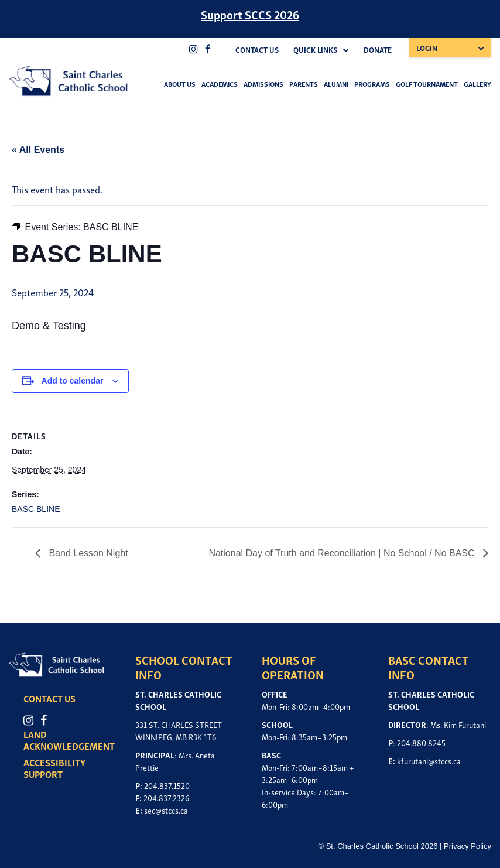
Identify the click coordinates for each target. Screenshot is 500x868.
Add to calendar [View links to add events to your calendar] (73, 381)
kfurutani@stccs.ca (429, 761)
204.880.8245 (421, 742)
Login (427, 48)
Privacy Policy (468, 846)
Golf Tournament (427, 83)
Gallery (477, 83)
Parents (304, 83)
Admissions (263, 83)
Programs (372, 83)
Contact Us (257, 49)
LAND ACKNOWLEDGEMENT (69, 740)
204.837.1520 (167, 785)
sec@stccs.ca (166, 810)
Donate (378, 49)
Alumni (336, 83)
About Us (180, 83)
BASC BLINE (36, 509)
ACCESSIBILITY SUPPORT (54, 768)
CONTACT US (49, 698)
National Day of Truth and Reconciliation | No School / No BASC (343, 553)
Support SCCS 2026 (250, 14)
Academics (220, 83)
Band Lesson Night (87, 553)
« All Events (38, 150)
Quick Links (315, 49)
